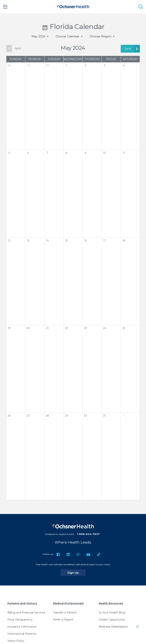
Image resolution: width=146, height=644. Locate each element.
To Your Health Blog (112, 613)
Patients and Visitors (22, 603)
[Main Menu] (5, 7)
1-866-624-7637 (88, 534)
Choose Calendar (68, 36)
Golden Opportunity (112, 620)
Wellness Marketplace (113, 627)
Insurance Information (22, 627)
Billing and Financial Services (26, 613)
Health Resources (111, 603)
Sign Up (76, 573)
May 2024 (39, 36)
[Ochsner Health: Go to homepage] (73, 6)
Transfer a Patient (65, 613)
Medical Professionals (68, 603)
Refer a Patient (63, 620)
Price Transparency (20, 620)
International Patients (22, 634)
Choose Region (101, 36)
